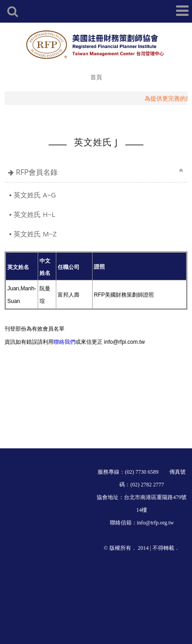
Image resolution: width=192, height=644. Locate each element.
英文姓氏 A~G (35, 195)
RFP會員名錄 (37, 172)
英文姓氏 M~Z (35, 234)
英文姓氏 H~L (34, 214)
